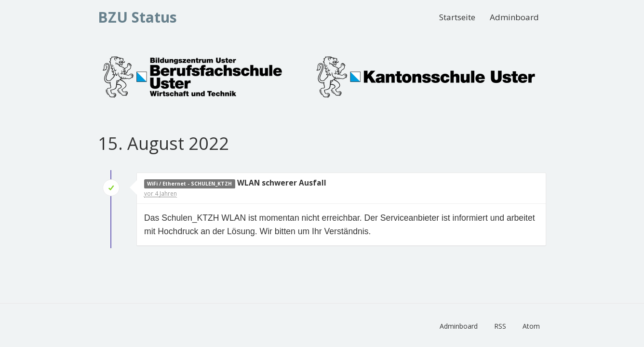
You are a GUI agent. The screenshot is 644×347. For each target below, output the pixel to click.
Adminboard (514, 17)
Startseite (457, 17)
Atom (531, 326)
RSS (500, 326)
